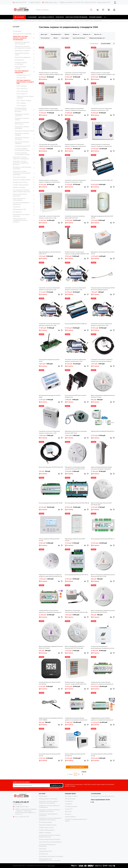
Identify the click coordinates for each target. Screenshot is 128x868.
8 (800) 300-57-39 (20, 2)
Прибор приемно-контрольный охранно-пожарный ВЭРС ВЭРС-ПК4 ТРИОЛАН (76, 683)
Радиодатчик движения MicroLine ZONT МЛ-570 (102, 217)
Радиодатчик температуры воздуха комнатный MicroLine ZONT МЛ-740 (75, 468)
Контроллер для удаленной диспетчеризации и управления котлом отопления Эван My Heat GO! (103, 647)
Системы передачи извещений (25, 72)
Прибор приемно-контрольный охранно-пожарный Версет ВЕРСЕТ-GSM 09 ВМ (103, 74)
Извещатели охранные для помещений (25, 43)
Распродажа (17, 31)
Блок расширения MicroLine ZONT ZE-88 (51, 503)
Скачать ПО (69, 809)
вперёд (84, 773)
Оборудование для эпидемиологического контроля (24, 220)
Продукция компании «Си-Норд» (25, 138)
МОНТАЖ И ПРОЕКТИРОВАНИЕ (76, 17)
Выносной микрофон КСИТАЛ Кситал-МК (51, 467)
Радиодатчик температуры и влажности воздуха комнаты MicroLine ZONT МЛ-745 (50, 576)
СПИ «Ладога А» (22, 94)
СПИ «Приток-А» (22, 89)
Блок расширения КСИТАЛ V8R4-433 (102, 180)
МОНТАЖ (68, 812)
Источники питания (24, 177)
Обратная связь (70, 799)
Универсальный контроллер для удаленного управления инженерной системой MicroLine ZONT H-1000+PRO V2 (103, 683)
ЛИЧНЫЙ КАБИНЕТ (96, 17)
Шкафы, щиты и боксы (24, 182)
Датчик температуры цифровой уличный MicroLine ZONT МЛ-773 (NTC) (103, 611)
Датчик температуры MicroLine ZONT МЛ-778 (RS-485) (101, 504)
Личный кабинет (70, 817)
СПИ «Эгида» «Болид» (24, 101)
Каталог (19, 17)
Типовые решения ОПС (25, 146)
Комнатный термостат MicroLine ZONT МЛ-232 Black (50, 683)
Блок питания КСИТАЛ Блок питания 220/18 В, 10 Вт (76, 396)
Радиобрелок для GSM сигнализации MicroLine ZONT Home (76, 432)
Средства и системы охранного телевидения (24, 158)
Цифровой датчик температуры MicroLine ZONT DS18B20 (51, 719)
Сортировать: (94, 44)
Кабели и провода (24, 187)
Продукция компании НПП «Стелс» (25, 123)
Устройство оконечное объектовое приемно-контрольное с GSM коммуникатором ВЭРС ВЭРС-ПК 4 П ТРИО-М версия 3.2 (50, 217)
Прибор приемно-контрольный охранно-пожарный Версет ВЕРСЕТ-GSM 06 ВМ (51, 110)
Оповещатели (25, 60)
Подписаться (56, 785)
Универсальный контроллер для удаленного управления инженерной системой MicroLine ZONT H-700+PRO (50, 612)
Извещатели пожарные (25, 51)
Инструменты (24, 212)
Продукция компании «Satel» (25, 54)
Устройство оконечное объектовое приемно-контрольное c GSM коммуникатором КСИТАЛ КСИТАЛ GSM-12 (51, 289)
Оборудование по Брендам (24, 34)
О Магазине (69, 801)
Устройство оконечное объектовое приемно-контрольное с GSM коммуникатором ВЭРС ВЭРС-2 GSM (49, 432)
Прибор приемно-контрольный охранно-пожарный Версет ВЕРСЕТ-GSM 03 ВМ (51, 74)
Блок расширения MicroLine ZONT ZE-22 (77, 575)
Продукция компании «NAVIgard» (25, 128)
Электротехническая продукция (24, 195)
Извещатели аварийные (25, 57)
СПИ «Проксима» (22, 91)
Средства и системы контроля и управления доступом (24, 163)
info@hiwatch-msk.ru (50, 2)
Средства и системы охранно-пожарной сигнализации (24, 38)
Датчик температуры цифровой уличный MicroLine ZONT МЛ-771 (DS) (103, 576)
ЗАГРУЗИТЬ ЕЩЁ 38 (77, 767)
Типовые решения (71, 806)
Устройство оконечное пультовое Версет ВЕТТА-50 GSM (75, 217)
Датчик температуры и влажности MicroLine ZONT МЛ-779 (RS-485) (75, 647)
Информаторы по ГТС (24, 75)
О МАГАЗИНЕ (32, 17)
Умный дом (24, 207)
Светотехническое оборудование (24, 199)
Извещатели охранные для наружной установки (25, 47)
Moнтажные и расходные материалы (24, 215)
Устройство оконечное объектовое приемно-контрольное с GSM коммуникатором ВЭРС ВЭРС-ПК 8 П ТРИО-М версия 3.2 (102, 110)
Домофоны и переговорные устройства (24, 168)
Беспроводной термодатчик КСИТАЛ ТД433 (50, 396)
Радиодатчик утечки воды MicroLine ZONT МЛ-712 (103, 253)
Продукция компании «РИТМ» (25, 119)
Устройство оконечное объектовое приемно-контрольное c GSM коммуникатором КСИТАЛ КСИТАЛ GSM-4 (77, 289)
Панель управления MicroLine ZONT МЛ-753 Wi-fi (75, 755)
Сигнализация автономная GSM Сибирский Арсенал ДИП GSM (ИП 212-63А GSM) (50, 145)
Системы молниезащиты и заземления (24, 203)
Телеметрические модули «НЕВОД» (25, 97)
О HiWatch (68, 804)
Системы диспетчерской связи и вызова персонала (24, 191)
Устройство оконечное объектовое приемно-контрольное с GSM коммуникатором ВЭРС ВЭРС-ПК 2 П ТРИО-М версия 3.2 (76, 181)
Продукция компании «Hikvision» (25, 143)
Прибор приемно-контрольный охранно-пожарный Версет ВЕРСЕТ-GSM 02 (77, 253)
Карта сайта (51, 866)
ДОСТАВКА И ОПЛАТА (46, 17)
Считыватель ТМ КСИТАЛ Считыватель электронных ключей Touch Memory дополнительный (102, 361)
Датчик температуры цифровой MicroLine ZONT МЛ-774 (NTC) (51, 647)
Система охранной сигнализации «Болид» (25, 154)
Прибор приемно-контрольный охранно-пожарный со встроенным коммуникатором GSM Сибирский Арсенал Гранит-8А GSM (101, 145)
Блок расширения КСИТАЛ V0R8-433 (76, 324)
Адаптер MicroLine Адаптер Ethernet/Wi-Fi (103, 431)
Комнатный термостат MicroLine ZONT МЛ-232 (50, 755)
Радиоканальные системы (25, 68)
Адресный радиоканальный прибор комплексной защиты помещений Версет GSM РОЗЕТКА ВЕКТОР (101, 468)
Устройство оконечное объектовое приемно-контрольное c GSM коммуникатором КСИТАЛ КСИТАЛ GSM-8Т (77, 361)
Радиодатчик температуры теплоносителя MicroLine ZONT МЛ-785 (76, 611)
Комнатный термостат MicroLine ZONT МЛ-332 (102, 755)
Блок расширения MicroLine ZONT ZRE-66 (77, 503)
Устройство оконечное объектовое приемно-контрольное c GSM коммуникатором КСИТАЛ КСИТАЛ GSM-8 (77, 74)
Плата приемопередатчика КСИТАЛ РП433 (49, 360)
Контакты (68, 814)
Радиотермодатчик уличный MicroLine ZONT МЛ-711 (50, 253)
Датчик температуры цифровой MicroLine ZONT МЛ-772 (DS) (103, 396)
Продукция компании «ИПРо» (25, 131)
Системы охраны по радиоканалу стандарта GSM (25, 82)
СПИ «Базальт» (21, 106)
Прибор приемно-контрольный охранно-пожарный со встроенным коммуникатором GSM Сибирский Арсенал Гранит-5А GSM (49, 181)
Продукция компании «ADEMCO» (25, 115)
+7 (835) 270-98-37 (34, 2)
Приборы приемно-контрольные (25, 63)
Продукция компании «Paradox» (25, 134)
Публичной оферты (53, 788)
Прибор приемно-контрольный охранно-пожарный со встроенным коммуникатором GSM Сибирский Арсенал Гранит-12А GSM (75, 110)
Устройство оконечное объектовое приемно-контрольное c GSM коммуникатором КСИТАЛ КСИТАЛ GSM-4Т (51, 325)
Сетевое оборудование (24, 185)
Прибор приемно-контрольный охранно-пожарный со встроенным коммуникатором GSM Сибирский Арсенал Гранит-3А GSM (75, 145)
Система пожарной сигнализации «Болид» (25, 149)
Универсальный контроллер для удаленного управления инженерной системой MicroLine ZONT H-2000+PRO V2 (103, 719)
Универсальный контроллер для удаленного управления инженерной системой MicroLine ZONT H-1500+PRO (76, 719)
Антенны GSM (21, 78)
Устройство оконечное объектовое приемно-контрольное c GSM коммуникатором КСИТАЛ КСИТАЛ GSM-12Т (103, 325)
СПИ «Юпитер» (22, 86)
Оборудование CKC (24, 209)
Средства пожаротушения (24, 180)
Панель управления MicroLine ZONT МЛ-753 (49, 540)
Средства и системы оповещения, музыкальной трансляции (24, 173)
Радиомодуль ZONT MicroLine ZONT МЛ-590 (75, 540)
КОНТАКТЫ (60, 17)
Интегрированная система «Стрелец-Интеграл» (25, 110)
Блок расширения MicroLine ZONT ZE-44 (103, 539)
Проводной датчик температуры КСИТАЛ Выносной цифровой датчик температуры (103, 289)
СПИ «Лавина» (21, 103)
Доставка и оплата (71, 796)
